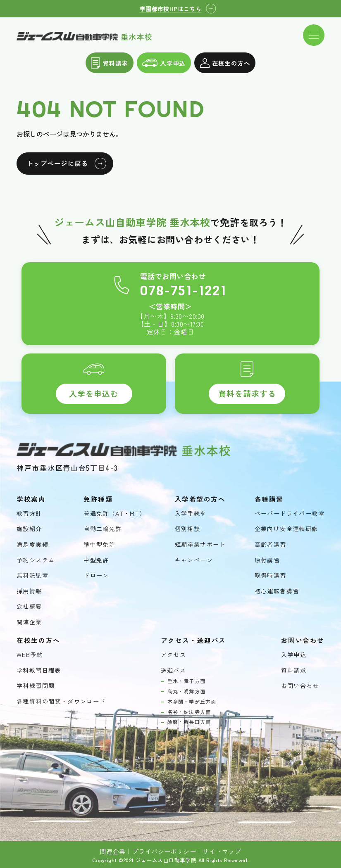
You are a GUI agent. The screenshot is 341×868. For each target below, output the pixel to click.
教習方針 (29, 513)
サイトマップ (222, 851)
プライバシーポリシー (164, 851)
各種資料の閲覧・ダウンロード (61, 701)
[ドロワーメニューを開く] (314, 35)
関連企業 (29, 622)
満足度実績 (32, 544)
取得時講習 (271, 575)
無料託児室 (32, 575)
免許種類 (98, 499)
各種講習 (269, 499)
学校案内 (31, 499)
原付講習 (267, 560)
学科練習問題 (36, 686)
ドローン (96, 575)
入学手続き (191, 513)
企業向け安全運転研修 (286, 529)
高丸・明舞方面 (186, 691)
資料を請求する (247, 393)
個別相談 (188, 529)
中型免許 (96, 560)
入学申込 (164, 63)
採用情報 (29, 591)
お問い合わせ (300, 686)
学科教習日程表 (39, 670)
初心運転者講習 (277, 591)
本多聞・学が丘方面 (192, 702)
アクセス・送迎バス (193, 640)
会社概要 (29, 606)
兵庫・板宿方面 (186, 732)
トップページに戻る (57, 163)
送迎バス (174, 670)
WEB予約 (30, 655)
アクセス (174, 655)
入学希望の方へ (200, 499)
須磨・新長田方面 (189, 722)
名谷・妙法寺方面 (189, 712)
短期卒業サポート (200, 544)
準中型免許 (99, 544)
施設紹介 (29, 529)
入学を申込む (94, 393)
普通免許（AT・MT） (114, 513)
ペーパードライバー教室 (290, 513)
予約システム (36, 560)
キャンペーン (194, 560)
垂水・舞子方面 (186, 681)
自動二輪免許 (103, 529)
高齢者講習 (271, 544)
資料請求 (110, 63)
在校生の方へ (225, 63)
